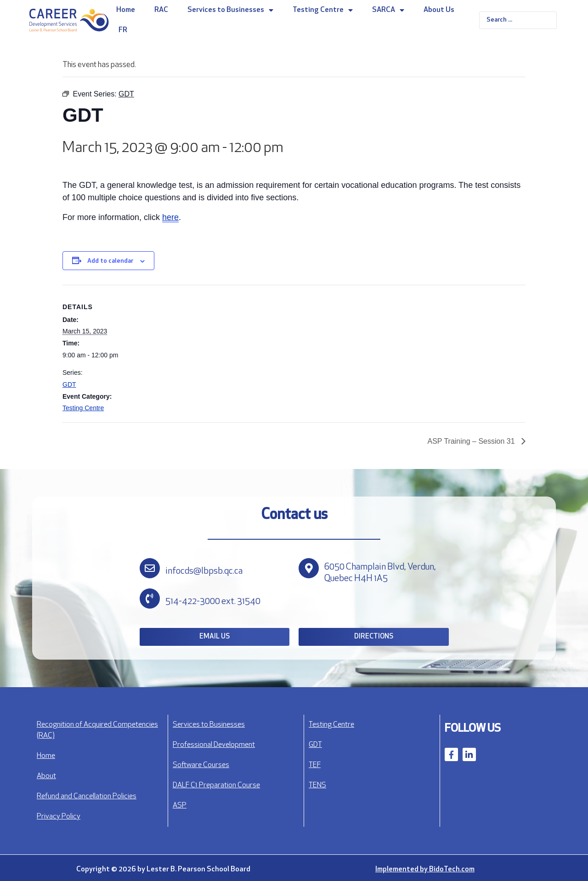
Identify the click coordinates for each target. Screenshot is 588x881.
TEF (315, 765)
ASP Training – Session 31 (472, 441)
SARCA (388, 10)
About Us (439, 10)
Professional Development (214, 745)
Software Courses (201, 765)
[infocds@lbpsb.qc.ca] (150, 568)
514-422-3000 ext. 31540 (213, 602)
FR (123, 30)
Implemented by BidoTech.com (425, 870)
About (46, 776)
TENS (317, 785)
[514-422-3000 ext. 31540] (150, 599)
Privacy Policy (59, 817)
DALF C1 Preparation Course (216, 785)
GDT (69, 384)
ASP (180, 806)
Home (126, 10)
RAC (161, 10)
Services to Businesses (230, 10)
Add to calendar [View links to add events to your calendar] (110, 261)
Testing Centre (323, 10)
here (170, 217)
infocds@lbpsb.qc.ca (204, 571)
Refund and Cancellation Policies (87, 796)
